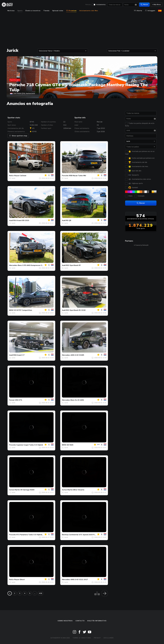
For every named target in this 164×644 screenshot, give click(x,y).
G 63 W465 (79, 355)
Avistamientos (100, 5)
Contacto (80, 621)
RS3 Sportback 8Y (73, 265)
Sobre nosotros (65, 621)
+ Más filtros (156, 5)
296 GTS (18, 400)
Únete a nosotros (33, 11)
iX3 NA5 (70, 445)
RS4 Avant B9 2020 (21, 220)
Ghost (22, 580)
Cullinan (23, 176)
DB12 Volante (79, 490)
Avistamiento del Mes (89, 11)
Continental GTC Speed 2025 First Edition (86, 535)
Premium (71, 11)
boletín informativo (97, 621)
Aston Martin (14, 490)
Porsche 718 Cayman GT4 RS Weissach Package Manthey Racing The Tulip (78, 87)
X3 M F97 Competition (23, 310)
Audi (11, 220)
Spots (20, 11)
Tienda (46, 11)
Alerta (138, 11)
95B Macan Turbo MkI (77, 176)
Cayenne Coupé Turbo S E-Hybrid (29, 445)
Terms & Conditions (82, 638)
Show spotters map (18, 136)
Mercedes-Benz (16, 265)
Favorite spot (15, 80)
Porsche (65, 176)
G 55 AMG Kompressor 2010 (34, 265)
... (35, 593)
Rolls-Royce (14, 176)
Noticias (87, 5)
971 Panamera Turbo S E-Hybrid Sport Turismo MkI (37, 535)
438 (40, 593)
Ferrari (12, 400)
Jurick (13, 178)
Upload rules (58, 11)
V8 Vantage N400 (27, 490)
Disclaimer (109, 638)
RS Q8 (69, 220)
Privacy (97, 638)
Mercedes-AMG (68, 355)
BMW (11, 310)
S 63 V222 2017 (81, 580)
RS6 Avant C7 (19, 355)
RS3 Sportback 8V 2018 (76, 310)
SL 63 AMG (79, 400)
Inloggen (150, 11)
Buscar (143, 5)
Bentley (65, 535)
